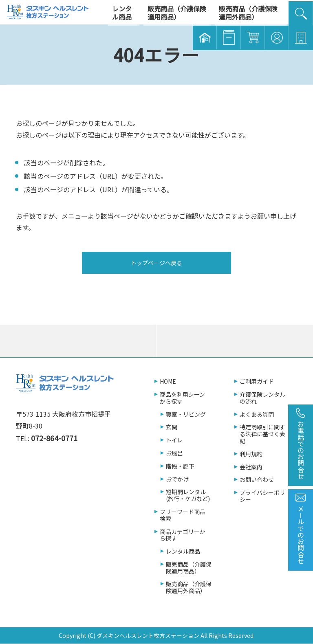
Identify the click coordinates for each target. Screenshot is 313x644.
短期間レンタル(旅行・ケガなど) (188, 495)
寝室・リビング (186, 414)
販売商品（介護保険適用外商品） (189, 587)
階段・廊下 (180, 466)
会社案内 (251, 467)
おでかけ (177, 479)
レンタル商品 (183, 551)
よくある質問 (257, 414)
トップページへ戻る (156, 263)
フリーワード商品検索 (183, 515)
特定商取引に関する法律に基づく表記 (262, 434)
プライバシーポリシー (262, 496)
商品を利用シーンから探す (182, 398)
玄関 (172, 427)
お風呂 (174, 453)
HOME (168, 381)
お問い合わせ (257, 480)
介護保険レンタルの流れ (262, 398)
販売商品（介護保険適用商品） (189, 568)
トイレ (174, 440)
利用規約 (251, 454)
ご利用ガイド (257, 381)
